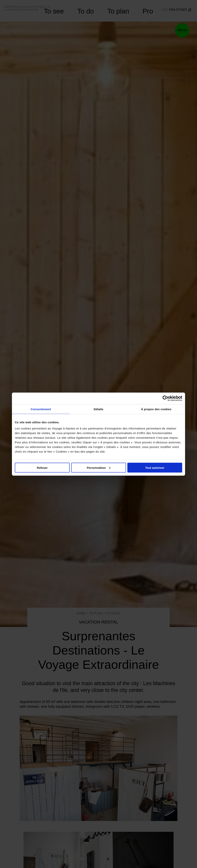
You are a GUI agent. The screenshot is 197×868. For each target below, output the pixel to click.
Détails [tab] (98, 409)
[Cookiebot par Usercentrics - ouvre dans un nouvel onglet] (165, 398)
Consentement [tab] (41, 409)
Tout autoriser (155, 468)
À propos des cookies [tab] (156, 409)
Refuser (42, 468)
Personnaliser (99, 468)
